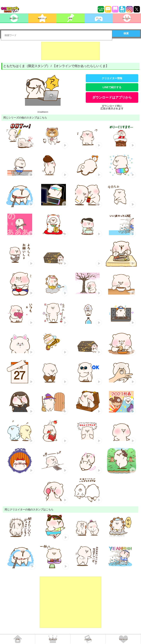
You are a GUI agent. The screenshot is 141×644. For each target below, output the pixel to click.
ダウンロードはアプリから (112, 97)
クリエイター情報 (112, 78)
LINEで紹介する (112, 87)
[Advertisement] (70, 51)
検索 (126, 33)
